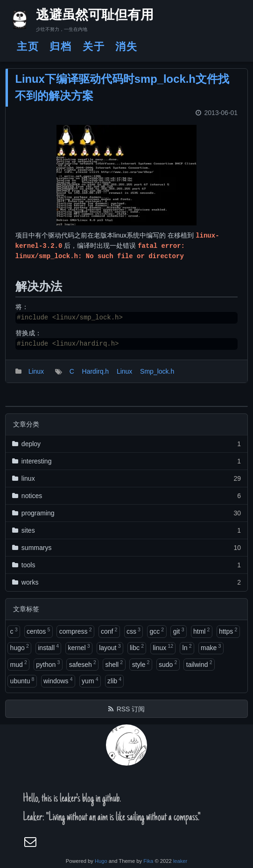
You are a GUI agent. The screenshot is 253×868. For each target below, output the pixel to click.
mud (19, 664)
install (48, 647)
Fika (148, 861)
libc (137, 647)
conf (109, 631)
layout (110, 647)
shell (114, 664)
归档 (61, 47)
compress (76, 631)
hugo (20, 647)
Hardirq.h (96, 371)
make (211, 647)
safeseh (83, 664)
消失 (126, 47)
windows (58, 680)
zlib (114, 680)
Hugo (101, 861)
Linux (36, 371)
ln (187, 647)
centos (38, 631)
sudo (168, 664)
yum (90, 680)
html (201, 631)
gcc (157, 631)
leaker (180, 861)
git (179, 631)
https (228, 631)
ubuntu (22, 680)
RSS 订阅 (131, 709)
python (48, 664)
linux (163, 647)
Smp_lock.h (157, 371)
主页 (28, 47)
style (141, 664)
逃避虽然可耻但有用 (87, 16)
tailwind (199, 664)
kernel (79, 647)
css (134, 631)
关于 (94, 47)
